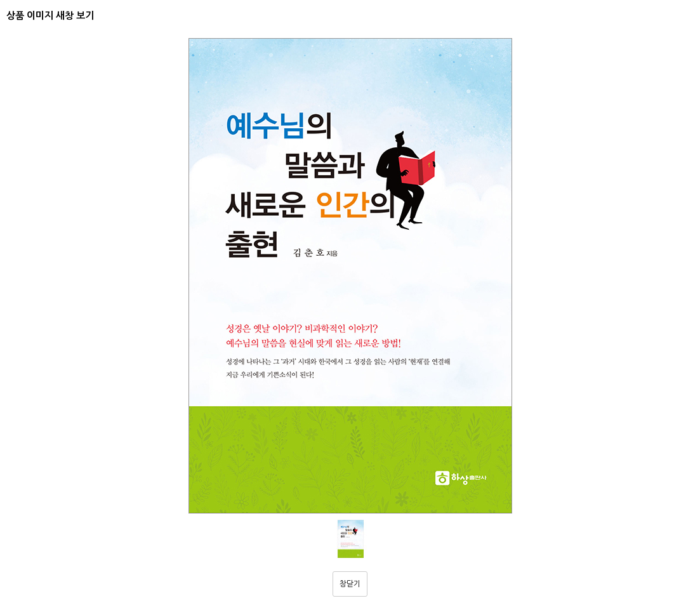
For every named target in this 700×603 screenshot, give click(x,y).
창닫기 (350, 584)
